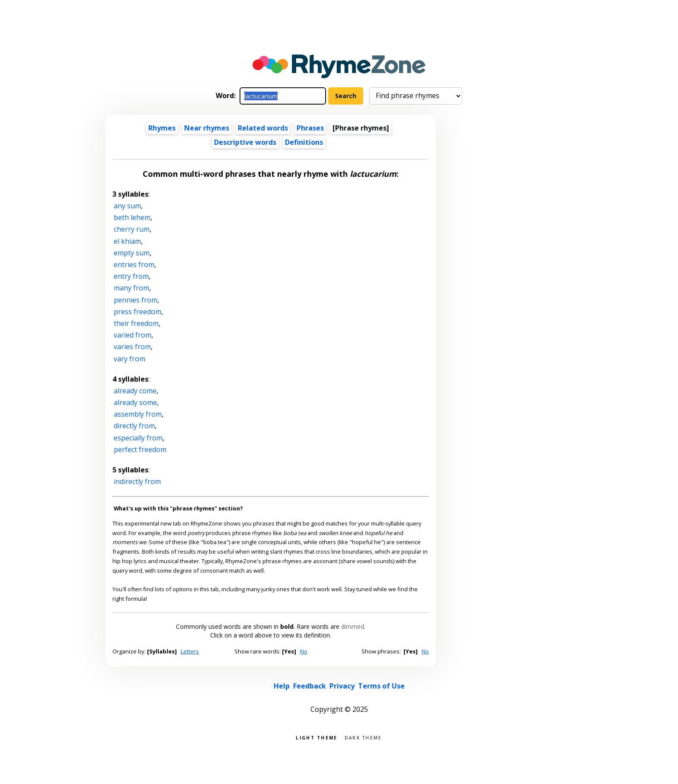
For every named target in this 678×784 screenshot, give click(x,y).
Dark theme (363, 737)
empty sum (132, 253)
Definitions (304, 142)
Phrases (310, 128)
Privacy (342, 686)
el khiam (127, 241)
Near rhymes (207, 128)
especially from (138, 438)
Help (282, 686)
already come (135, 391)
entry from (131, 276)
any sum (127, 206)
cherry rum (132, 229)
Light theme (317, 737)
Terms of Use (381, 686)
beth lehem (132, 217)
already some (135, 402)
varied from (133, 335)
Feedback (310, 686)
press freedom (138, 312)
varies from (132, 347)
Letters (190, 651)
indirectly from (137, 481)
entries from (134, 265)
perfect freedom (140, 449)
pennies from (136, 300)
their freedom (136, 323)
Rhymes (162, 128)
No (304, 651)
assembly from (138, 414)
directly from (134, 426)
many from (131, 288)
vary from (130, 359)
